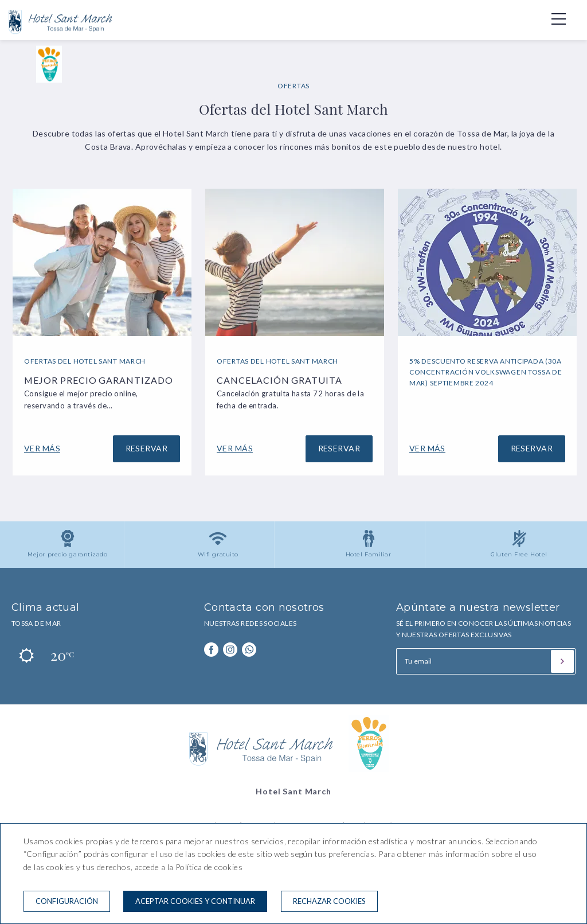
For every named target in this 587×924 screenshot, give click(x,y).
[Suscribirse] (562, 661)
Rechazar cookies (329, 901)
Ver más (42, 448)
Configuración (67, 901)
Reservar (146, 448)
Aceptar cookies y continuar (195, 901)
